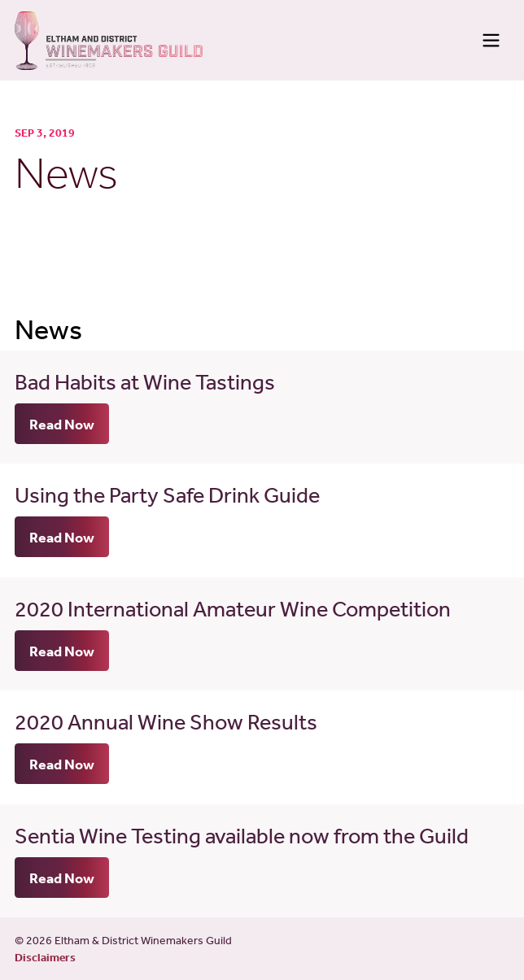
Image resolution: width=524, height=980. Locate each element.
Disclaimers (45, 957)
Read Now (62, 423)
